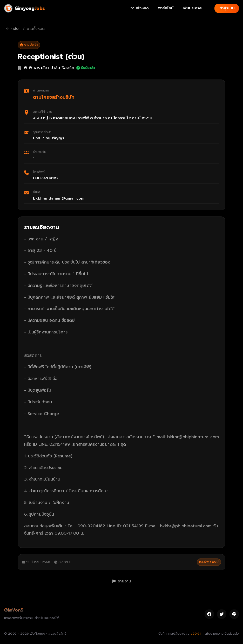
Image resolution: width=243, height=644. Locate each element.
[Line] (234, 614)
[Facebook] (209, 614)
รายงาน (122, 581)
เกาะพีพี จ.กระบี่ (209, 562)
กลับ (12, 29)
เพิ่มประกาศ (192, 8)
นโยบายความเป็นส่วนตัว (222, 634)
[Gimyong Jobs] (25, 8)
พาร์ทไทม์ (166, 8)
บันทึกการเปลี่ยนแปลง (180, 634)
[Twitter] (222, 614)
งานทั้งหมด (140, 8)
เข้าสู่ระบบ (227, 8)
